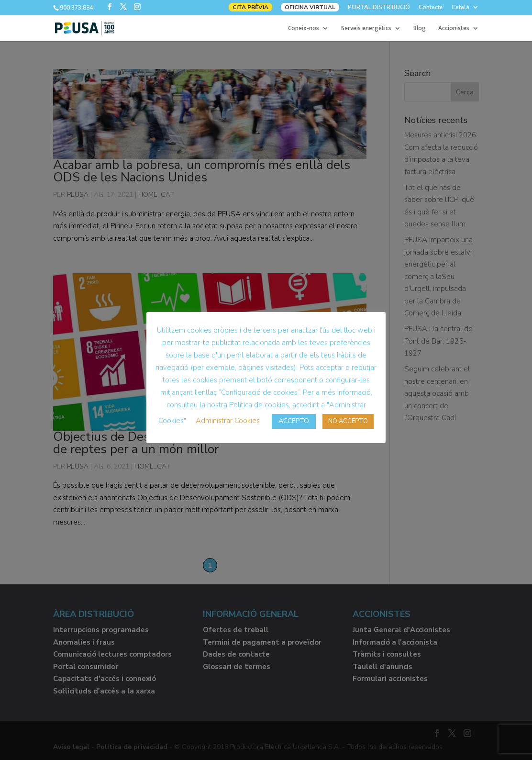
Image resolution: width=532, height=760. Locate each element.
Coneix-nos (304, 28)
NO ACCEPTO (348, 421)
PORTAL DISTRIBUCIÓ (379, 8)
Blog (420, 28)
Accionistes (454, 28)
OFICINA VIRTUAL (310, 7)
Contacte (431, 8)
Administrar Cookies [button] (228, 421)
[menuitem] (465, 9)
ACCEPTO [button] (294, 421)
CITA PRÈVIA (250, 7)
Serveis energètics (366, 28)
